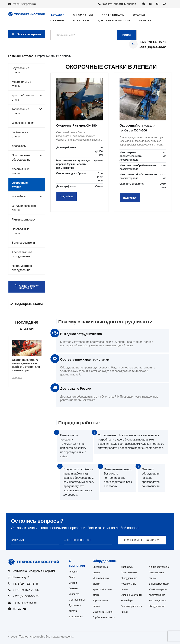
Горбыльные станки (20, 134)
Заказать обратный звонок (117, 4)
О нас (72, 577)
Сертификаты (113, 15)
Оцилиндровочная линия (24, 208)
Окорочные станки (20, 185)
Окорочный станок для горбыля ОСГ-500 (137, 128)
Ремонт (145, 21)
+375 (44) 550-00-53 (26, 596)
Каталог (57, 15)
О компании (83, 15)
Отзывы (57, 21)
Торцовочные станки (27, 111)
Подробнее (67, 196)
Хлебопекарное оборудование (22, 254)
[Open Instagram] (151, 4)
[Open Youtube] (157, 4)
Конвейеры (27, 196)
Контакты (81, 21)
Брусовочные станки (20, 70)
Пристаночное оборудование (27, 157)
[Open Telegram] (144, 4)
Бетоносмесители (23, 243)
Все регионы (76, 616)
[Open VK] (164, 4)
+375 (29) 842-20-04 (153, 48)
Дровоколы (19, 146)
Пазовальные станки (21, 231)
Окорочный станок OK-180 (76, 125)
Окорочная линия (23, 123)
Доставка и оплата (114, 21)
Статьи (139, 15)
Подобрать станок (27, 304)
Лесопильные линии (21, 171)
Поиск (127, 35)
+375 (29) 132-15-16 (153, 42)
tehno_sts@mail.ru (24, 4)
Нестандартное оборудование (22, 268)
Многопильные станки (21, 84)
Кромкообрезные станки (27, 97)
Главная (74, 572)
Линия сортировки (24, 219)
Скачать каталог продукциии (27, 287)
